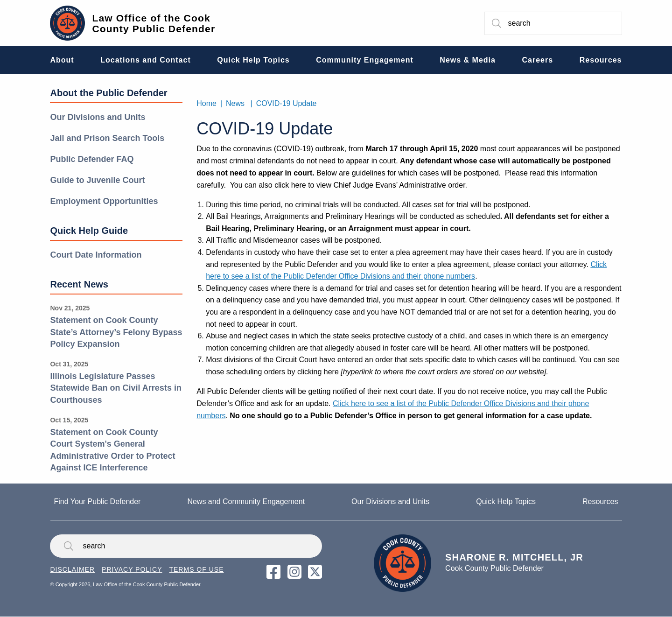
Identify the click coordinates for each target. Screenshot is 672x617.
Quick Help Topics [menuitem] (253, 60)
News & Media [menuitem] (468, 60)
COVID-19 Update (287, 103)
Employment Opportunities (104, 201)
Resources (600, 501)
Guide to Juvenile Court (97, 180)
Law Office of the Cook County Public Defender (154, 23)
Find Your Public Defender (98, 501)
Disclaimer (72, 569)
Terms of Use (196, 569)
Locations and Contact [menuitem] (145, 60)
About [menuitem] (62, 60)
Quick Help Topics (506, 501)
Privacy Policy (132, 569)
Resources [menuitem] (601, 60)
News (235, 103)
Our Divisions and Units (98, 117)
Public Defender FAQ (92, 159)
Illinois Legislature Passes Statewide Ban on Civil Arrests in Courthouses (115, 388)
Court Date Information (96, 255)
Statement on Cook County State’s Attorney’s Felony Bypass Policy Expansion (116, 332)
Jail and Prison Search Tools (107, 138)
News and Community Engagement (246, 501)
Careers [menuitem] (538, 60)
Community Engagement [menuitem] (364, 60)
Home (206, 103)
